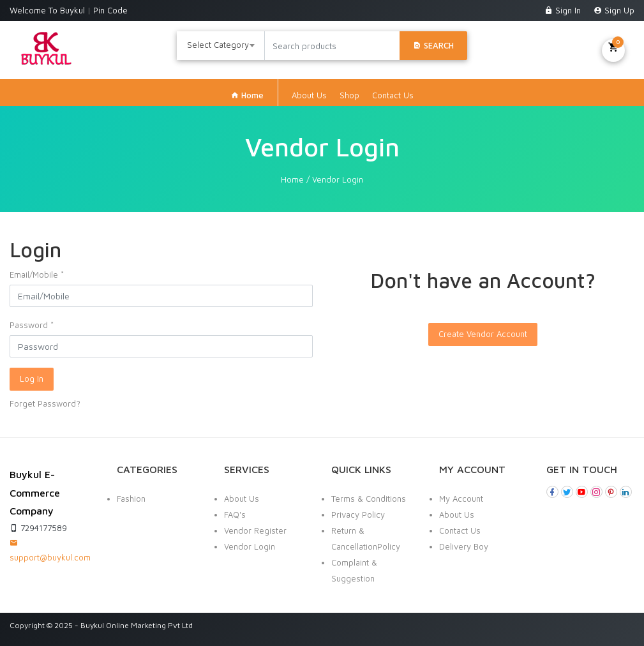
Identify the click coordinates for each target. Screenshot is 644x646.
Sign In (564, 10)
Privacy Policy (358, 515)
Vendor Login (250, 546)
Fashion (131, 499)
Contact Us (393, 95)
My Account (461, 499)
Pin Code (110, 10)
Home (247, 95)
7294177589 (38, 528)
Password (32, 325)
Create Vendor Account (483, 334)
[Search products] (332, 46)
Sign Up (614, 10)
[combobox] (221, 46)
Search (433, 45)
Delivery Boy (464, 546)
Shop (349, 95)
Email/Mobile (37, 274)
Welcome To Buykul (49, 10)
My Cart (613, 49)
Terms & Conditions (369, 499)
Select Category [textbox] (218, 45)
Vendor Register (255, 530)
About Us (309, 95)
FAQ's (235, 515)
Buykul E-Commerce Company (35, 493)
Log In (32, 379)
